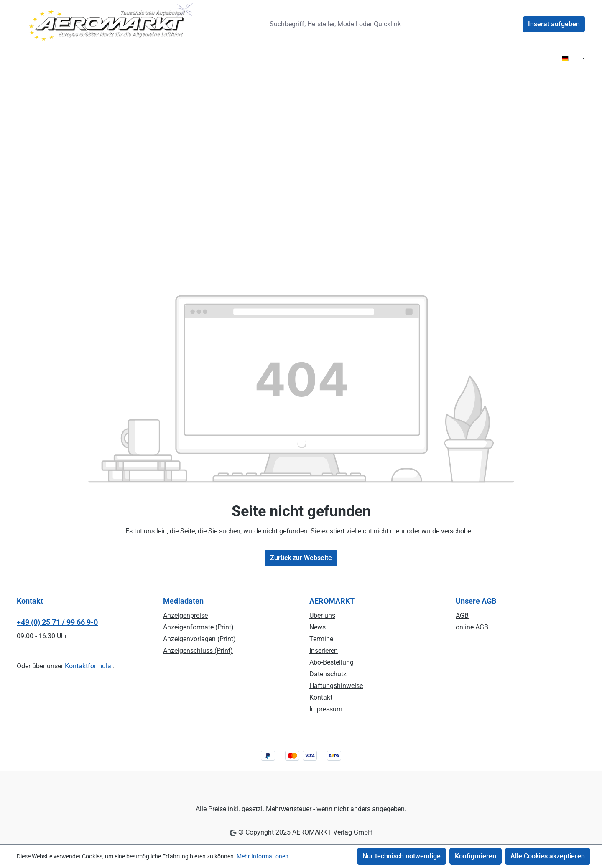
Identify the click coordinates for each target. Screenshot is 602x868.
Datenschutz (328, 674)
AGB (462, 615)
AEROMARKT (332, 601)
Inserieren (324, 651)
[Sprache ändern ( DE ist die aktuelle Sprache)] (574, 59)
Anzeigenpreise (185, 615)
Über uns (322, 615)
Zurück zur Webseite (301, 558)
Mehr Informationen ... (266, 856)
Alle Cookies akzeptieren (548, 856)
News (318, 627)
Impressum (326, 709)
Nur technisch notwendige (402, 856)
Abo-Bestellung (332, 662)
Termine (321, 639)
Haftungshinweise (336, 686)
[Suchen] (422, 24)
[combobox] (338, 24)
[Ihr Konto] (513, 24)
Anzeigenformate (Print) (198, 627)
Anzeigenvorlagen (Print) (199, 639)
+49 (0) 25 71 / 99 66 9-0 (57, 622)
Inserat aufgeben (554, 24)
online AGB (472, 627)
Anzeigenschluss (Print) (198, 651)
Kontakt (321, 697)
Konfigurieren (476, 856)
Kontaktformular (89, 666)
